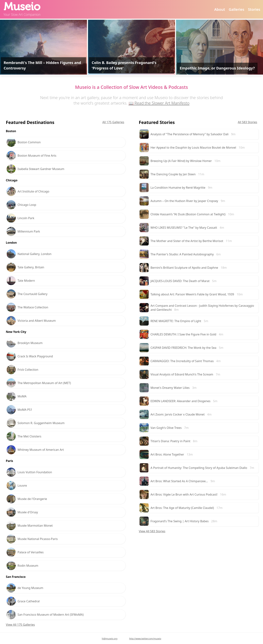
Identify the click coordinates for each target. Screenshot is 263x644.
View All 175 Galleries (20, 625)
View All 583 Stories (152, 531)
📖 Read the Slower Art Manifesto (159, 103)
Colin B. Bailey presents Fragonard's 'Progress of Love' (124, 65)
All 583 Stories (247, 122)
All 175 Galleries (113, 122)
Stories (254, 9)
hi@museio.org (110, 639)
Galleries (236, 9)
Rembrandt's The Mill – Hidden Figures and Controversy (42, 65)
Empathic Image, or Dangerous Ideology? (217, 68)
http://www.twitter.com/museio (145, 639)
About (220, 9)
